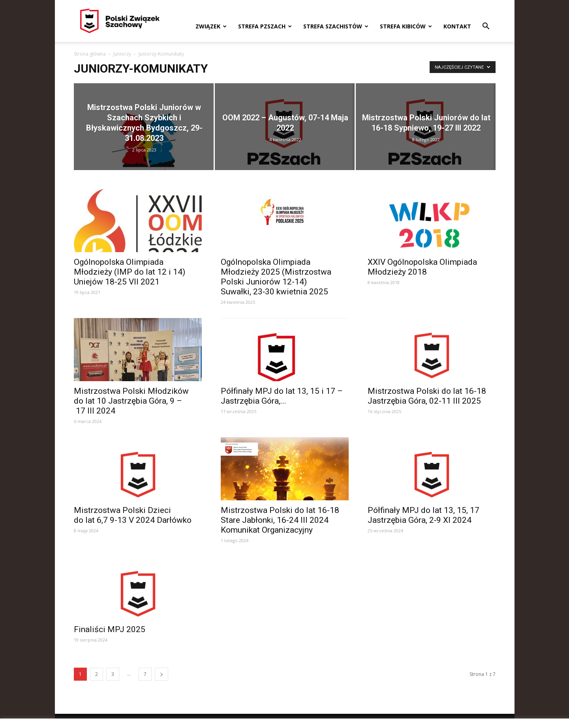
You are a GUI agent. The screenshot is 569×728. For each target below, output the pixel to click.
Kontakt (457, 26)
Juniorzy (122, 54)
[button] (486, 27)
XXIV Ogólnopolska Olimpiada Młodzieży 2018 (422, 267)
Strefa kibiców (406, 26)
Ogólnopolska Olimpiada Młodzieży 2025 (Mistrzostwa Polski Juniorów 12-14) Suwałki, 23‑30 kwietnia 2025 (276, 277)
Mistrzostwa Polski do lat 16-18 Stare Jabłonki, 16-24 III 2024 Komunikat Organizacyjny (280, 520)
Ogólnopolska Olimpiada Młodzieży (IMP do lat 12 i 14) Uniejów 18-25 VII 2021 (130, 272)
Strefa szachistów (336, 26)
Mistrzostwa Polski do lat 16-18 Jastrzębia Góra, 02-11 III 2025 (427, 396)
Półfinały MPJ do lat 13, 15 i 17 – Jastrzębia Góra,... (282, 396)
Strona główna (90, 54)
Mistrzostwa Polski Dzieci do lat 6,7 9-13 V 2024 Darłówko (133, 515)
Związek (211, 26)
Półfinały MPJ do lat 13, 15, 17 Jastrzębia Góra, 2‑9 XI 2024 (423, 515)
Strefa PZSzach (265, 26)
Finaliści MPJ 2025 (110, 629)
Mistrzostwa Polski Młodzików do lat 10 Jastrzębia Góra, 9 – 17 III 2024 (131, 401)
